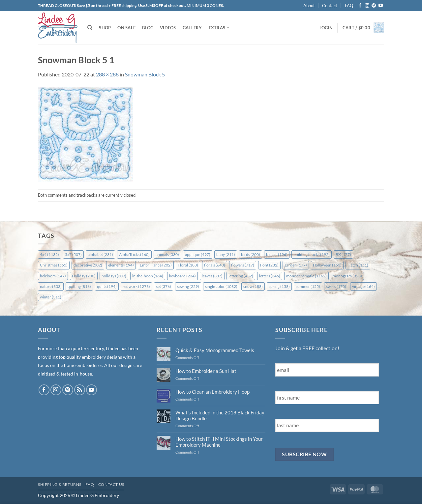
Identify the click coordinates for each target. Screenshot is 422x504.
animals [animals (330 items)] (167, 254)
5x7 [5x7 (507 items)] (73, 254)
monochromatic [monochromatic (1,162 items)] (306, 276)
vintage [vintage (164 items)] (363, 286)
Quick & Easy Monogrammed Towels (215, 350)
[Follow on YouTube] (381, 6)
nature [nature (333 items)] (51, 286)
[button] (326, 28)
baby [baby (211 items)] (226, 254)
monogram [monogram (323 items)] (347, 276)
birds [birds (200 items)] (251, 254)
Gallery (192, 28)
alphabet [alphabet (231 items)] (100, 254)
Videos (168, 28)
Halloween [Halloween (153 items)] (327, 265)
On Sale (126, 28)
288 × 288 (107, 74)
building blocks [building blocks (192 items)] (312, 254)
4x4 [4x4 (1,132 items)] (49, 254)
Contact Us (111, 484)
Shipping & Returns (60, 484)
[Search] (90, 28)
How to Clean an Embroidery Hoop (212, 392)
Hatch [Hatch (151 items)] (358, 265)
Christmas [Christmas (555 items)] (54, 265)
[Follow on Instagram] (367, 6)
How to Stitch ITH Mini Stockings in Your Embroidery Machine (219, 442)
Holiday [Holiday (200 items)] (84, 276)
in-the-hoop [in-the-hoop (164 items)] (148, 276)
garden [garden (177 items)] (296, 265)
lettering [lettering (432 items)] (241, 276)
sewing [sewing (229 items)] (188, 286)
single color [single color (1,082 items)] (221, 286)
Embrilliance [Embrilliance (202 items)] (156, 265)
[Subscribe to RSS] (80, 390)
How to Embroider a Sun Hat (206, 371)
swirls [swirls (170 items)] (336, 286)
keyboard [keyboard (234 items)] (182, 276)
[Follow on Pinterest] (374, 6)
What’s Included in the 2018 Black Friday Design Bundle (220, 415)
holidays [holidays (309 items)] (114, 276)
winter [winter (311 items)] (51, 297)
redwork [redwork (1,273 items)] (136, 286)
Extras (219, 28)
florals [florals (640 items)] (215, 265)
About (309, 6)
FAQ (349, 6)
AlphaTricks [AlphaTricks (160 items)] (134, 254)
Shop (105, 28)
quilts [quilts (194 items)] (107, 286)
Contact (330, 6)
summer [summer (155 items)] (308, 286)
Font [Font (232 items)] (269, 265)
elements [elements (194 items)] (121, 265)
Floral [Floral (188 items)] (188, 265)
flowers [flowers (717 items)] (243, 265)
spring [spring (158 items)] (279, 286)
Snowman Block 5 (145, 74)
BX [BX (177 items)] (343, 254)
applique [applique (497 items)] (198, 254)
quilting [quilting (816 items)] (79, 286)
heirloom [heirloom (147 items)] (53, 276)
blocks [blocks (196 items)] (277, 254)
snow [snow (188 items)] (253, 286)
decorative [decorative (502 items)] (88, 265)
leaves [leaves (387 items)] (212, 276)
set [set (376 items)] (164, 286)
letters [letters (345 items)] (270, 276)
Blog (148, 28)
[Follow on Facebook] (360, 6)
